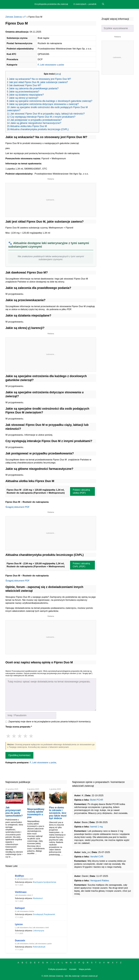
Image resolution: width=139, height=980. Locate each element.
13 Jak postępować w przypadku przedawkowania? (34, 120)
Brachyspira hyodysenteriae (45, 882)
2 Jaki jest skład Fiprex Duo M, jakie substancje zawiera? (37, 82)
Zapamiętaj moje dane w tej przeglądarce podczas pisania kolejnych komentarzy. (50, 722)
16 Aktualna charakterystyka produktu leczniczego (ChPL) (38, 129)
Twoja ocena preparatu (19, 727)
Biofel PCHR (97, 800)
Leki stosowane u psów (52, 65)
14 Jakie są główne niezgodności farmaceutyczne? (34, 123)
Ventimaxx (21, 892)
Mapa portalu (85, 969)
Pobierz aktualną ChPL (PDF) (81, 565)
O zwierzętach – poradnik (85, 4)
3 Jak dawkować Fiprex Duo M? (24, 85)
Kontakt (73, 969)
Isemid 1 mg (96, 827)
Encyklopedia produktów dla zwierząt (51, 4)
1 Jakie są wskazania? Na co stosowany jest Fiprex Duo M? (39, 79)
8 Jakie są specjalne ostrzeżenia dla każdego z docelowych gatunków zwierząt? (50, 101)
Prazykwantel (49, 914)
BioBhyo (19, 876)
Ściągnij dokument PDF (18, 507)
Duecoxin (20, 940)
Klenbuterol (38, 898)
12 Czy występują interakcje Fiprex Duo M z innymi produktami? (41, 117)
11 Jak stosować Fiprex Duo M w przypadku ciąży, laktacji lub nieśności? (46, 114)
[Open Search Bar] (103, 4)
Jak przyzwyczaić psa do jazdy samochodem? (14, 812)
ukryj (58, 74)
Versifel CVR (97, 857)
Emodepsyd (38, 914)
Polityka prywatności (57, 969)
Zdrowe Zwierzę (14, 17)
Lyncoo (19, 924)
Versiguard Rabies (100, 881)
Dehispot (20, 908)
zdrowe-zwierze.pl (89, 976)
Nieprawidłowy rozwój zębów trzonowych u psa (36, 813)
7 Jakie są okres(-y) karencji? (23, 98)
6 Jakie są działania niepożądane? (25, 95)
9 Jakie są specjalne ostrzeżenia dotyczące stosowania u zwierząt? (43, 104)
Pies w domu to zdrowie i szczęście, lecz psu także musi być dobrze (58, 813)
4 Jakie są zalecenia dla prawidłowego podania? (33, 88)
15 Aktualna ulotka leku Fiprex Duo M (27, 126)
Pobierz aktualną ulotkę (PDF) (81, 491)
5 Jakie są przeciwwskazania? (23, 92)
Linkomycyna (39, 931)
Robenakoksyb (39, 947)
